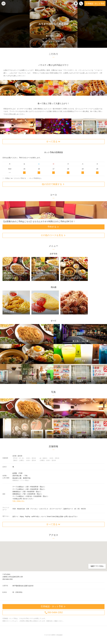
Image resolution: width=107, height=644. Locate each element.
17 (54, 171)
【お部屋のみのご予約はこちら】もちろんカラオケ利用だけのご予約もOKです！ (39, 221)
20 (97, 171)
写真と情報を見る (18, 501)
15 (24, 171)
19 (83, 171)
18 (68, 171)
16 (39, 171)
